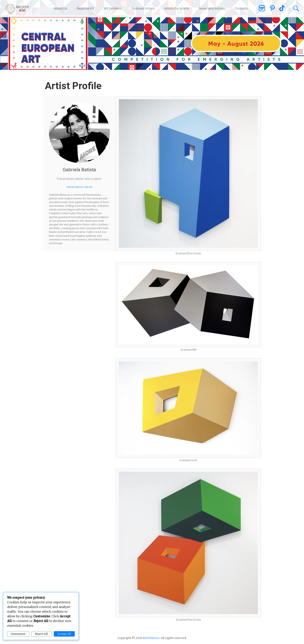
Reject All (41, 634)
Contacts (241, 8)
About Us (60, 8)
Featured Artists (143, 8)
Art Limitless (113, 8)
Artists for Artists (177, 8)
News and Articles (212, 8)
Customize (18, 634)
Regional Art (85, 8)
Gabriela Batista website (79, 187)
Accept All (64, 634)
